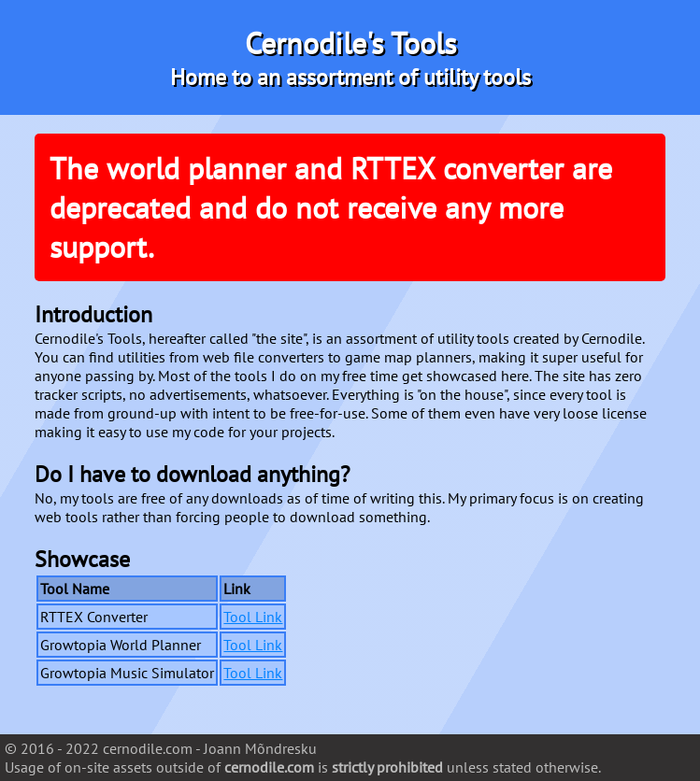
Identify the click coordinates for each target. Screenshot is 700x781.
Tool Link (253, 617)
